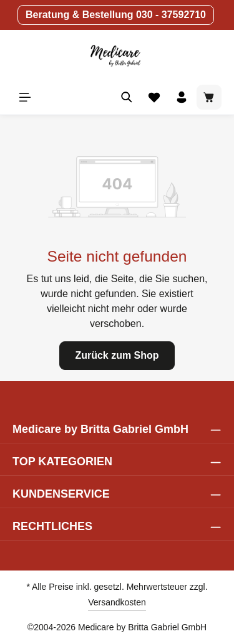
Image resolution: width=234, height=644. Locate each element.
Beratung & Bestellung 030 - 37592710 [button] (116, 15)
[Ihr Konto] (182, 97)
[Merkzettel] (154, 97)
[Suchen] (127, 97)
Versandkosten (117, 602)
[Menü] (25, 97)
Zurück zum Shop (117, 355)
